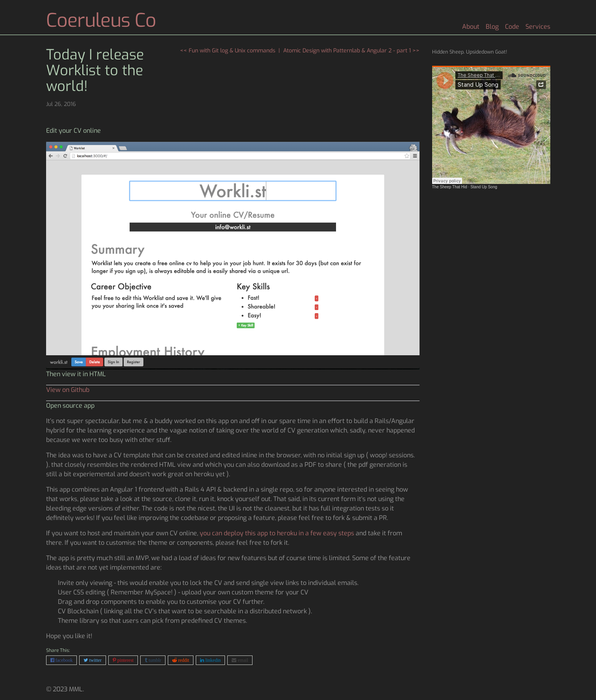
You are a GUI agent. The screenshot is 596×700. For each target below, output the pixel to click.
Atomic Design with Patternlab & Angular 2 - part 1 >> (351, 51)
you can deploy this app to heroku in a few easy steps (277, 533)
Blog (492, 27)
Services (538, 27)
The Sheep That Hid (450, 187)
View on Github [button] (68, 390)
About (471, 27)
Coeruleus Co (101, 20)
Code (512, 27)
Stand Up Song (484, 187)
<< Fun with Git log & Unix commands (228, 51)
